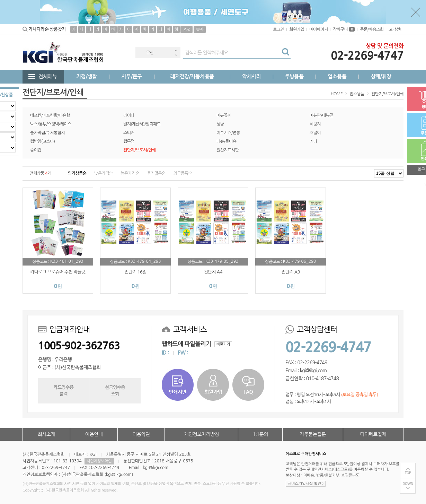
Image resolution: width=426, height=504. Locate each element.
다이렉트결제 (373, 434)
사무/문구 (132, 76)
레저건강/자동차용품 (192, 76)
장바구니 (344, 29)
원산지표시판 (228, 150)
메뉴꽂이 (224, 115)
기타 (313, 141)
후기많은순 (156, 173)
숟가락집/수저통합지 (47, 133)
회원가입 (297, 29)
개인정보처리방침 (202, 434)
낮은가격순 (103, 173)
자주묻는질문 (313, 434)
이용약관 (141, 434)
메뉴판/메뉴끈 (321, 115)
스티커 (129, 133)
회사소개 (46, 434)
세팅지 (315, 124)
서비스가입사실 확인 (306, 484)
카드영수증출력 (63, 390)
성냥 (220, 124)
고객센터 (396, 29)
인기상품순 (77, 173)
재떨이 (315, 133)
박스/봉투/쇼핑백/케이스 (51, 124)
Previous (176, 50)
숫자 (200, 29)
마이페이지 (318, 29)
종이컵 (36, 150)
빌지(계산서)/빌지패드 (142, 124)
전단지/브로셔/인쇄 (387, 94)
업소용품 (337, 76)
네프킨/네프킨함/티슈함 (50, 115)
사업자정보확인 (99, 461)
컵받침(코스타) (43, 141)
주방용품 (294, 76)
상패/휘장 (381, 76)
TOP (408, 473)
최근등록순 (183, 173)
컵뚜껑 (129, 141)
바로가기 (223, 344)
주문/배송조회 (372, 29)
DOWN (408, 484)
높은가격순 (130, 173)
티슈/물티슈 (226, 141)
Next (176, 55)
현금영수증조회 (115, 390)
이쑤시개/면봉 (228, 133)
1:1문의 (261, 434)
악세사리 (251, 76)
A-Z (187, 29)
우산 (150, 53)
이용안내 (94, 434)
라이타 (129, 115)
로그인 (278, 29)
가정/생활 (87, 76)
